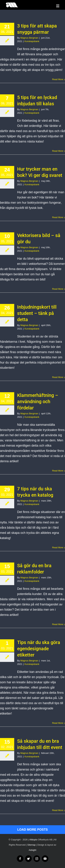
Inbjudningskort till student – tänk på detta (37, 313)
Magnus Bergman (29, 38)
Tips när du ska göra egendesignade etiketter (39, 649)
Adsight (32, 850)
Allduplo (33, 840)
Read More (58, 79)
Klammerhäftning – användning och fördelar (38, 402)
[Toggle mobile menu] (58, 6)
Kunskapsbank (32, 41)
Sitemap (32, 845)
